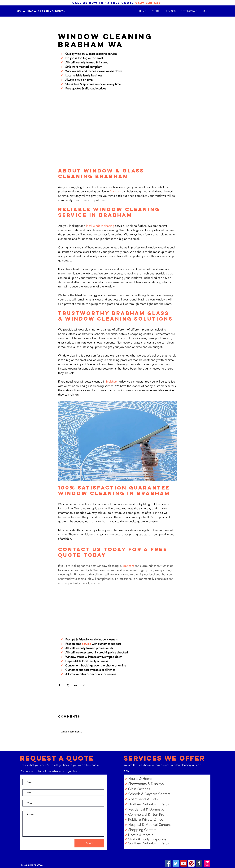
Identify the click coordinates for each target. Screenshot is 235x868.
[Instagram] (207, 863)
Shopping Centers (142, 830)
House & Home (141, 779)
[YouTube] (184, 863)
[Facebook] (168, 863)
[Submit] (89, 843)
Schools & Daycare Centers (149, 794)
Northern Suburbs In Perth (148, 804)
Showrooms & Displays (146, 784)
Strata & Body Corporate (147, 839)
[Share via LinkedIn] (75, 685)
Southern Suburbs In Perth (148, 843)
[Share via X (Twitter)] (67, 685)
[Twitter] (176, 863)
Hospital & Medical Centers (149, 825)
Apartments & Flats (143, 799)
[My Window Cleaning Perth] (41, 11)
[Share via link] (83, 685)
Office (158, 820)
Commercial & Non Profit (148, 815)
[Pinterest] (191, 863)
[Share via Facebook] (60, 685)
